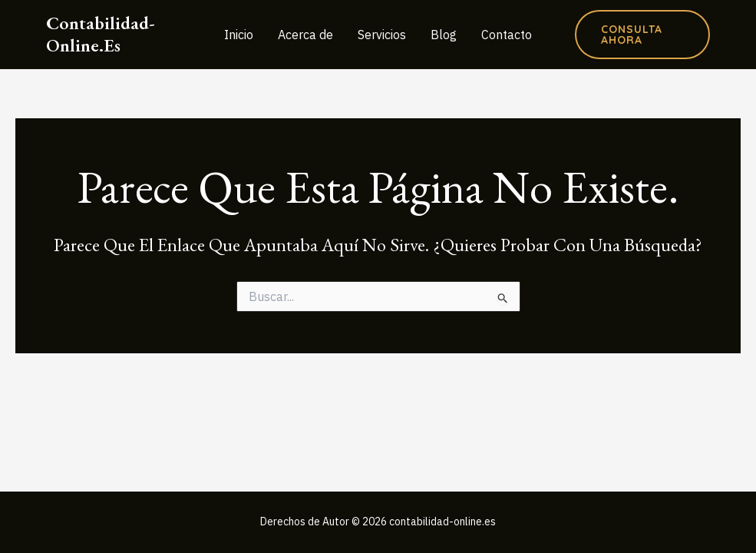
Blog (444, 35)
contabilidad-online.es (101, 34)
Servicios (382, 35)
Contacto (507, 35)
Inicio (239, 35)
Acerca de (305, 35)
